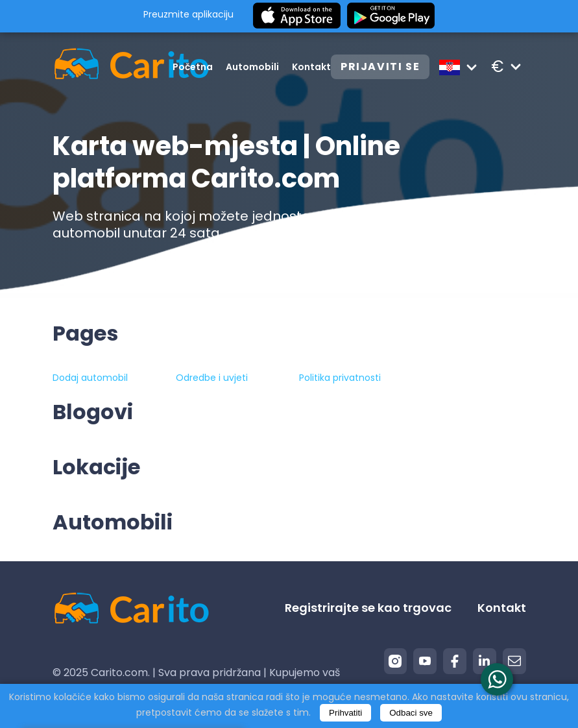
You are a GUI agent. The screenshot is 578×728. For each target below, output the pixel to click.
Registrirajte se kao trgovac (368, 608)
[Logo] (113, 67)
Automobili (252, 67)
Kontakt (311, 67)
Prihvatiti (345, 713)
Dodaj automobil (90, 378)
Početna (193, 67)
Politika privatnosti (340, 378)
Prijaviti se (380, 67)
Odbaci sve (411, 713)
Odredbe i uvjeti (212, 378)
